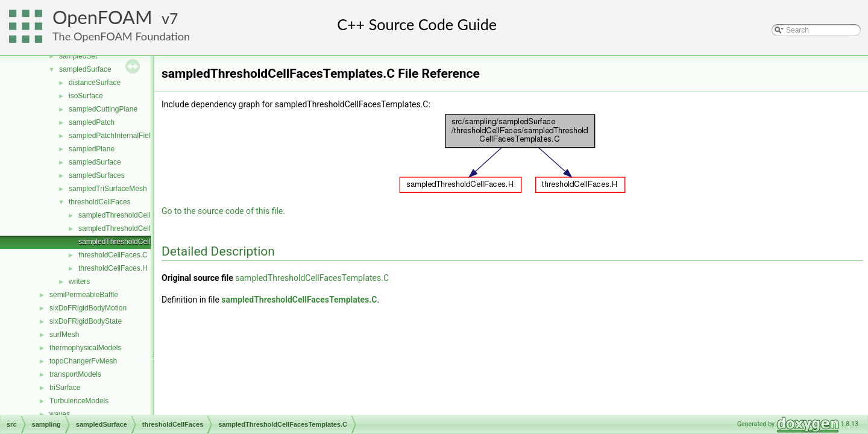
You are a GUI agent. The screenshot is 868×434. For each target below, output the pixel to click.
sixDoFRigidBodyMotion (88, 308)
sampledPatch (92, 122)
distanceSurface (95, 83)
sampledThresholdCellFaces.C (128, 215)
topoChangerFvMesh (83, 361)
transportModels (75, 374)
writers (79, 281)
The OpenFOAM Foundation (121, 36)
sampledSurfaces (97, 175)
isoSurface (86, 96)
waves (60, 414)
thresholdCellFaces (100, 202)
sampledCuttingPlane (103, 109)
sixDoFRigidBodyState (86, 321)
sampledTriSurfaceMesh (108, 189)
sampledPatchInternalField (112, 136)
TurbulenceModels (79, 401)
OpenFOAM (102, 17)
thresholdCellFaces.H (113, 268)
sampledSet (78, 56)
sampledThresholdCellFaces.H (128, 228)
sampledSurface (85, 69)
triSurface (65, 388)
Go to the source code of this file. (223, 211)
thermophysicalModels (85, 348)
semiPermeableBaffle (84, 295)
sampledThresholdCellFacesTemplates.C (144, 242)
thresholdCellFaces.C (113, 255)
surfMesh (64, 335)
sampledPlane (92, 149)
